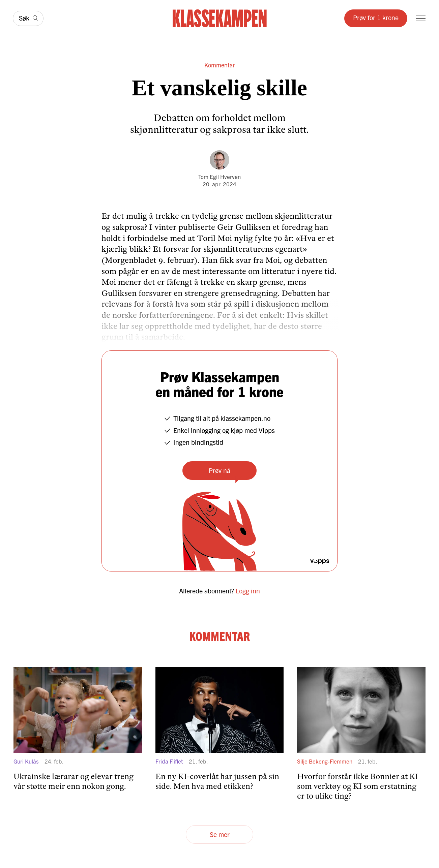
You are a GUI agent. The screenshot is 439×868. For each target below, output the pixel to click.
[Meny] (421, 18)
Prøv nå (219, 470)
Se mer (220, 834)
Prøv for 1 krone (376, 17)
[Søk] (28, 18)
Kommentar (219, 65)
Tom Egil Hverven (219, 176)
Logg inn (248, 591)
